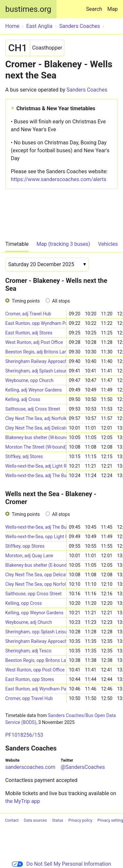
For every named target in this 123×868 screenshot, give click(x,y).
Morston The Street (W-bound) (36, 447)
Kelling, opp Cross (23, 603)
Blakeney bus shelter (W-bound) (36, 437)
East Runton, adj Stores (29, 333)
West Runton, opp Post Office (35, 670)
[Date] (47, 265)
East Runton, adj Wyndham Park (36, 689)
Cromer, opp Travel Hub (29, 698)
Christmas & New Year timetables (56, 108)
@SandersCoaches (83, 767)
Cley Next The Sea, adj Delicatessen (36, 428)
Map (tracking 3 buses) (63, 244)
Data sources (35, 820)
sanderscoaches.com (30, 767)
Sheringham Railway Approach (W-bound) (36, 361)
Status (57, 820)
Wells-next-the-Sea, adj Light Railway (36, 466)
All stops (61, 301)
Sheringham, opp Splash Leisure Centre (36, 632)
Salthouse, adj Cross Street (33, 409)
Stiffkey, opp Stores (25, 546)
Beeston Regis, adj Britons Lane (36, 352)
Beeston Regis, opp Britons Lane (36, 660)
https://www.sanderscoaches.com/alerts (59, 179)
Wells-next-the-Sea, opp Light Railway (36, 537)
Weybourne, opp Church (29, 380)
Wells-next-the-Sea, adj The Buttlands (36, 476)
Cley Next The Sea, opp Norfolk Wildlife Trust (36, 584)
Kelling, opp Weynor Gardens (34, 613)
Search (95, 6)
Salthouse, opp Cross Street (33, 594)
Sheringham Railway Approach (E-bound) (36, 641)
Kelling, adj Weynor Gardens (34, 390)
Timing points (26, 301)
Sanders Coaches (87, 90)
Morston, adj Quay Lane (29, 556)
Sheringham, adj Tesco (28, 651)
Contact (12, 820)
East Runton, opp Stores (30, 679)
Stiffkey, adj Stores (24, 456)
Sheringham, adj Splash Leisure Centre (36, 371)
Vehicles (108, 244)
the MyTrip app (23, 801)
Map (113, 9)
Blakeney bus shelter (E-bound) (36, 565)
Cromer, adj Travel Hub (28, 314)
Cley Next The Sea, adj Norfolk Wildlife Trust (36, 418)
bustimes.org (28, 9)
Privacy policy (80, 820)
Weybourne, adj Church (29, 622)
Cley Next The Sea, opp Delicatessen (36, 575)
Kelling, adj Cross (23, 399)
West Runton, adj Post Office (34, 342)
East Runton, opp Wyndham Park (36, 323)
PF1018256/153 (24, 735)
